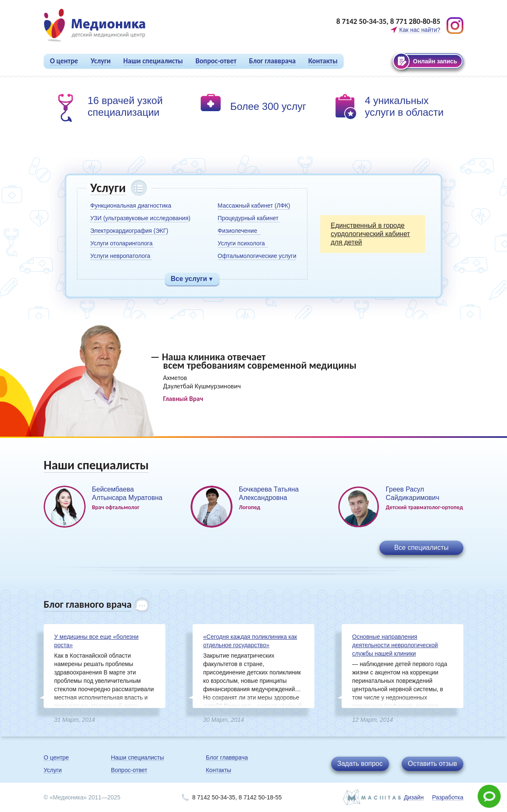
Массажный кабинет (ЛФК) (254, 206)
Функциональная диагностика (131, 206)
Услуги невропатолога (120, 256)
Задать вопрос (360, 764)
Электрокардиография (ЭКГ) (129, 231)
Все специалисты (421, 548)
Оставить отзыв (433, 764)
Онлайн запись (435, 61)
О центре (64, 61)
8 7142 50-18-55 (260, 797)
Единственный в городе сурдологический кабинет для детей (370, 234)
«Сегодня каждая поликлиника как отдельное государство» (250, 641)
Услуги (101, 61)
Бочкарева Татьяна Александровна (269, 493)
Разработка (448, 797)
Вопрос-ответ (216, 61)
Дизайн (414, 797)
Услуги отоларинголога (121, 243)
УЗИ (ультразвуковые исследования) (140, 218)
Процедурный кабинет (248, 218)
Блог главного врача (88, 604)
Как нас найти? (420, 30)
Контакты (323, 61)
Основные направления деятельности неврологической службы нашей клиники (395, 645)
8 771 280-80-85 (415, 21)
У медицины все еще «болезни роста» (96, 641)
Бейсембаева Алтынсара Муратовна (127, 493)
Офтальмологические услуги (257, 256)
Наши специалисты (153, 61)
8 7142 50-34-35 (361, 21)
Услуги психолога (241, 243)
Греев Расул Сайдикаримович (413, 493)
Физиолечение (238, 231)
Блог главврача (272, 61)
